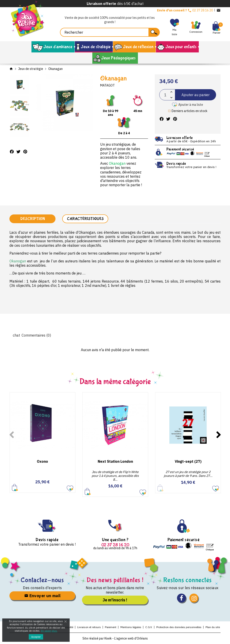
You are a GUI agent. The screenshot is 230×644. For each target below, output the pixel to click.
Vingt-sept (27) (188, 461)
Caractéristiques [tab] (85, 219)
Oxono (42, 461)
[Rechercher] (110, 32)
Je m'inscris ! (115, 600)
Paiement (111, 627)
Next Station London (115, 461)
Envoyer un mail (42, 596)
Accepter (36, 637)
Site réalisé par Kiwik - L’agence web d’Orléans (115, 638)
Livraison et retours (89, 627)
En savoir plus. (49, 631)
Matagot (107, 85)
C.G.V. (149, 627)
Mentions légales (131, 627)
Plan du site (213, 627)
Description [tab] (33, 219)
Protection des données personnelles (179, 627)
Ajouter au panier (196, 95)
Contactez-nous (42, 580)
